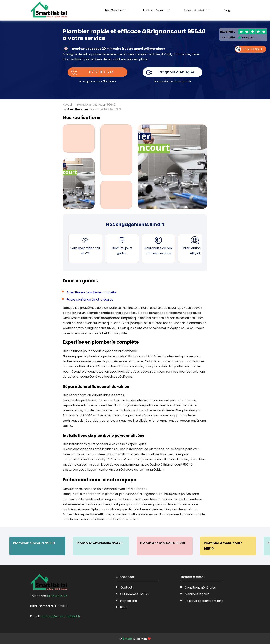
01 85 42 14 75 (57, 596)
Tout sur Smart (154, 10)
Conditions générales (200, 587)
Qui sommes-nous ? (135, 594)
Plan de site (128, 601)
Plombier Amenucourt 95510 (229, 543)
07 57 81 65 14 (102, 72)
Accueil (68, 105)
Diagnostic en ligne (177, 72)
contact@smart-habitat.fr (61, 616)
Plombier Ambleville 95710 (163, 543)
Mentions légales (197, 594)
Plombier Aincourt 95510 (34, 543)
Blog (227, 10)
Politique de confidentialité (204, 601)
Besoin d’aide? (194, 10)
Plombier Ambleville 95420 (100, 543)
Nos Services (114, 10)
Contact (126, 587)
